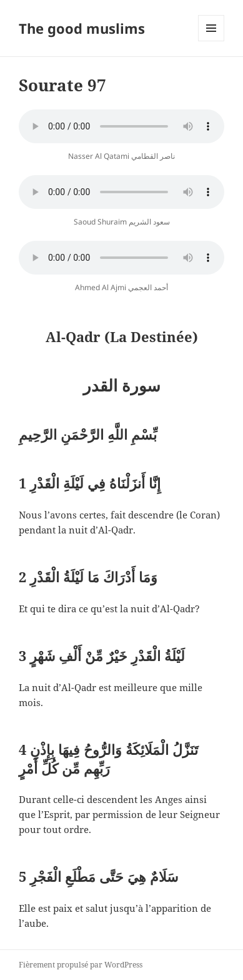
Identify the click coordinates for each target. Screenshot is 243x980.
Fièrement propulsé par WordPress (81, 965)
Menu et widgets (211, 41)
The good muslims (82, 28)
